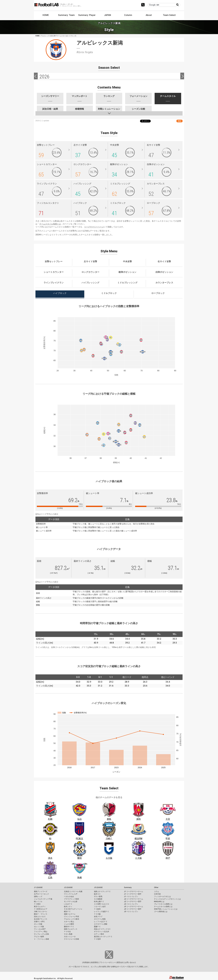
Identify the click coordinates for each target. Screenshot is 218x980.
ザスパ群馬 (98, 897)
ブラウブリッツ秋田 (71, 899)
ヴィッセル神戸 (40, 929)
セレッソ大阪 (39, 927)
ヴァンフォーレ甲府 (71, 917)
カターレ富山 (69, 922)
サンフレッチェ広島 (41, 934)
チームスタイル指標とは (50, 224)
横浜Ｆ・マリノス (41, 914)
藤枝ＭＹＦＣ (69, 927)
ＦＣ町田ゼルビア (41, 909)
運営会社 (120, 962)
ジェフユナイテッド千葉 (43, 899)
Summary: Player (87, 15)
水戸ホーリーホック (41, 894)
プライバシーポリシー (107, 962)
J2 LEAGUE (68, 887)
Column (128, 15)
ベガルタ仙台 (69, 897)
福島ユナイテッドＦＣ (102, 891)
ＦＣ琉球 (97, 939)
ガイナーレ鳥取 (100, 919)
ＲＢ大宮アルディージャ (73, 909)
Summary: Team (66, 15)
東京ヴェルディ (40, 907)
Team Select (169, 15)
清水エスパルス (40, 917)
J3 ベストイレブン (131, 912)
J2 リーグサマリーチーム (134, 899)
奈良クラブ (98, 917)
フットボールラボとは (162, 897)
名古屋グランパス (41, 919)
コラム (157, 891)
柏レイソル (38, 902)
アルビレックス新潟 (71, 919)
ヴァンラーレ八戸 (71, 894)
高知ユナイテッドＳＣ (102, 929)
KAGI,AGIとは (159, 902)
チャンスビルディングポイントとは (167, 899)
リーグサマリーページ (94, 227)
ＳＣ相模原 (98, 899)
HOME (46, 15)
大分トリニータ (70, 937)
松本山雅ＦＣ (99, 902)
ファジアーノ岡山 (41, 932)
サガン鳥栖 (68, 934)
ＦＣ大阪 (97, 914)
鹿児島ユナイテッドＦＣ (103, 937)
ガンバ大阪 (38, 924)
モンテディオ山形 (71, 902)
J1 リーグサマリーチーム (134, 891)
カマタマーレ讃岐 (101, 924)
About (149, 15)
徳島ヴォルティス (71, 929)
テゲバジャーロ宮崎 (71, 939)
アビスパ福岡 (39, 937)
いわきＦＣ (68, 904)
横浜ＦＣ (67, 912)
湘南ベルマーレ (70, 914)
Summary (128, 887)
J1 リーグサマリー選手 (133, 894)
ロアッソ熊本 (99, 934)
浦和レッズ (38, 897)
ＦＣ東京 (37, 904)
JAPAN (108, 15)
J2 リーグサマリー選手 (133, 902)
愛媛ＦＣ (97, 927)
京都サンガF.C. (39, 922)
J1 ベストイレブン (131, 897)
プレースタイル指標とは (163, 904)
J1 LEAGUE (38, 887)
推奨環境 (94, 962)
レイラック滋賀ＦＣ (101, 912)
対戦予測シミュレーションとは (166, 909)
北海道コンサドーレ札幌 (73, 891)
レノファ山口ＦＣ (101, 922)
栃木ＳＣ (97, 894)
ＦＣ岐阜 (97, 909)
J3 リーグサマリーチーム (134, 907)
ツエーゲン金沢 (100, 907)
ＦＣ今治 (67, 932)
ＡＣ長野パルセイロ (101, 904)
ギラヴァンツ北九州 (101, 932)
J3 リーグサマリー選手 (133, 909)
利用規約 (86, 962)
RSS (179, 121)
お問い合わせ (130, 962)
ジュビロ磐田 (69, 924)
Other (156, 887)
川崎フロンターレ (41, 912)
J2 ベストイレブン (131, 904)
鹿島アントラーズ (41, 891)
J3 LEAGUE (98, 887)
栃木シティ (68, 907)
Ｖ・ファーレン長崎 (41, 939)
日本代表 (157, 894)
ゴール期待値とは (161, 912)
